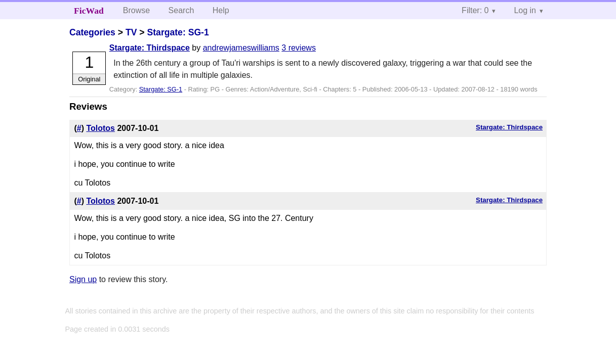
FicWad (89, 11)
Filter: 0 (475, 10)
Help (221, 10)
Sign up (83, 279)
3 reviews (299, 48)
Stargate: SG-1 (178, 32)
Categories (92, 32)
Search (181, 10)
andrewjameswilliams (241, 48)
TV (131, 32)
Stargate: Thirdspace (150, 48)
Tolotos (100, 128)
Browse (136, 10)
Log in (525, 10)
